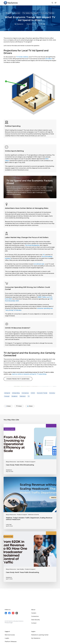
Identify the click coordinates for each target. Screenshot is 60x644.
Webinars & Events (33, 515)
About (33, 610)
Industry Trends (48, 13)
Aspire (33, 632)
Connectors (35, 616)
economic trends (42, 393)
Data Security (35, 620)
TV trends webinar (22, 57)
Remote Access (10, 635)
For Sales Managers (31, 13)
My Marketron (36, 638)
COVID (33, 393)
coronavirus (25, 393)
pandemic (14, 396)
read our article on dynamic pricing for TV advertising (29, 374)
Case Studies (20, 462)
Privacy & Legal (9, 623)
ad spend (7, 393)
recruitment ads (39, 264)
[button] (18, 379)
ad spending (16, 393)
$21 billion (49, 59)
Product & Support (30, 462)
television (23, 396)
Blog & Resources (13, 13)
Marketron (20, 24)
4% (44, 255)
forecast (7, 396)
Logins (7, 638)
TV (29, 396)
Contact (34, 623)
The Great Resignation (32, 245)
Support (7, 632)
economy (52, 393)
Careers (34, 613)
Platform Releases (11, 642)
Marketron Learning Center (40, 635)
